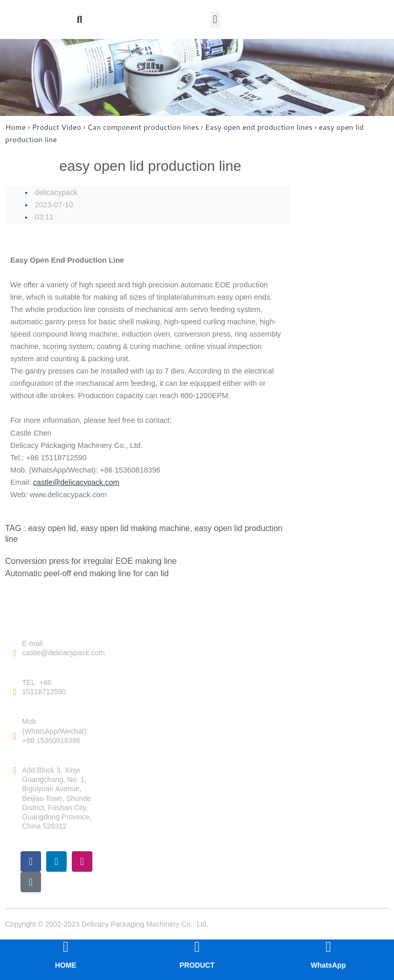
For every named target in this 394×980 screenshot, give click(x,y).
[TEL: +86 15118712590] (15, 692)
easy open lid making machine (136, 528)
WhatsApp (328, 965)
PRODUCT (197, 965)
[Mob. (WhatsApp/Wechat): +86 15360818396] (15, 736)
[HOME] (66, 947)
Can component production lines (143, 127)
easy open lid (52, 528)
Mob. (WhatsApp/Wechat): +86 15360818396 (55, 731)
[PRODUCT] (197, 947)
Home (15, 127)
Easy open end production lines (259, 127)
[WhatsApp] (328, 947)
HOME (66, 965)
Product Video (56, 127)
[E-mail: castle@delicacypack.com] (15, 653)
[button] (215, 20)
